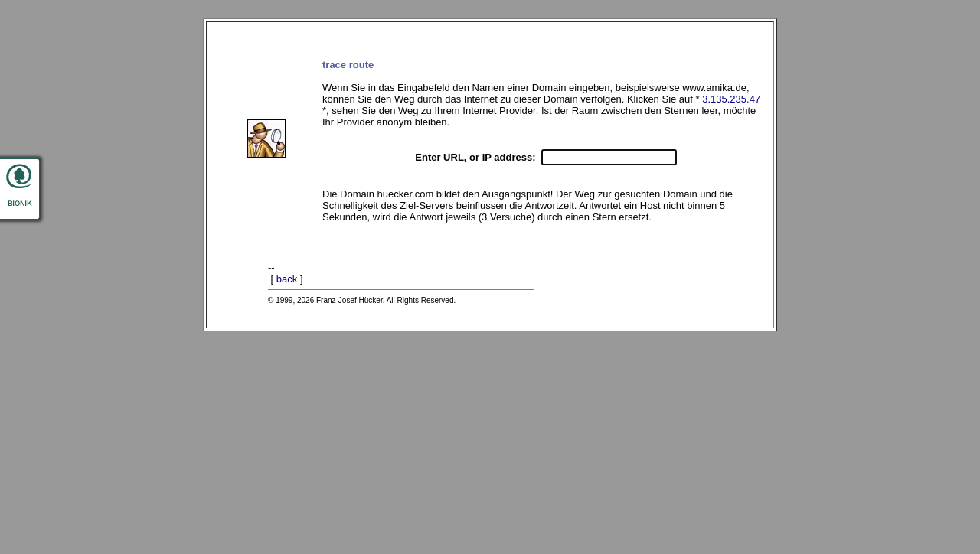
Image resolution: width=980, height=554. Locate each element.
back (287, 279)
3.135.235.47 (731, 99)
